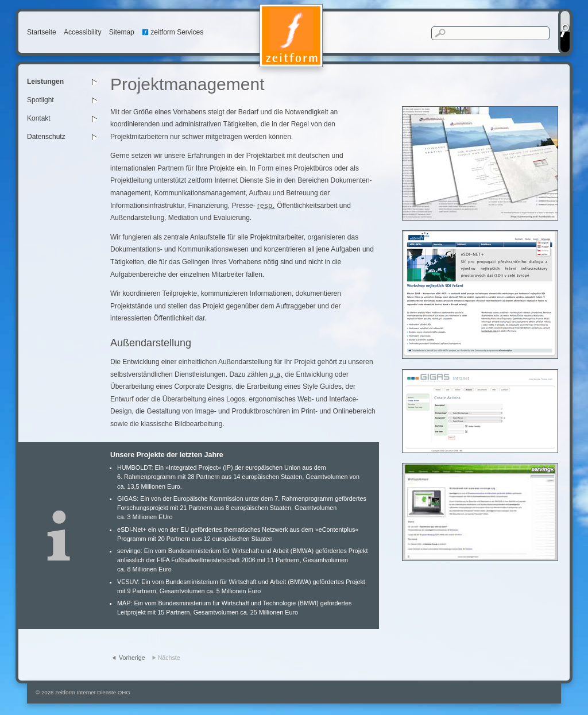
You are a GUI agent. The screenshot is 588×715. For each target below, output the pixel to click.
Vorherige (132, 658)
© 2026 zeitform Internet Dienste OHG (83, 692)
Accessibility (82, 32)
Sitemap (122, 32)
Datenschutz (46, 137)
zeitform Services (173, 32)
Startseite (42, 32)
